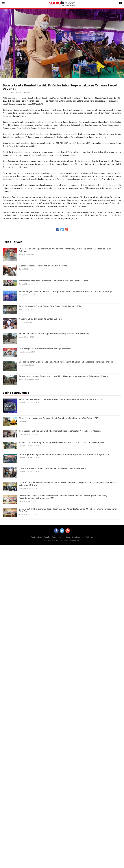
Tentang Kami (37, 537)
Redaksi (47, 537)
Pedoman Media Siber (61, 537)
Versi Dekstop (87, 537)
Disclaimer (76, 537)
